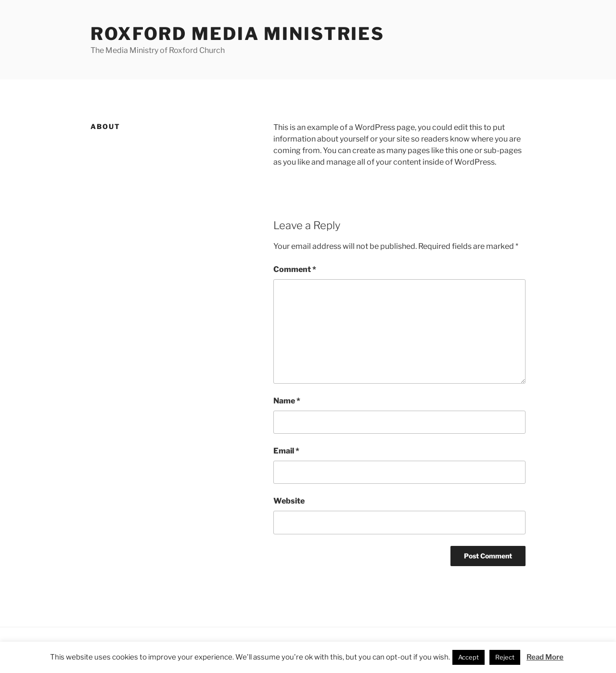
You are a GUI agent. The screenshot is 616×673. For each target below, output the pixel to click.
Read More (545, 657)
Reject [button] (505, 657)
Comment (295, 269)
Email (286, 451)
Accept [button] (468, 657)
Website (289, 501)
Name (287, 401)
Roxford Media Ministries (237, 34)
